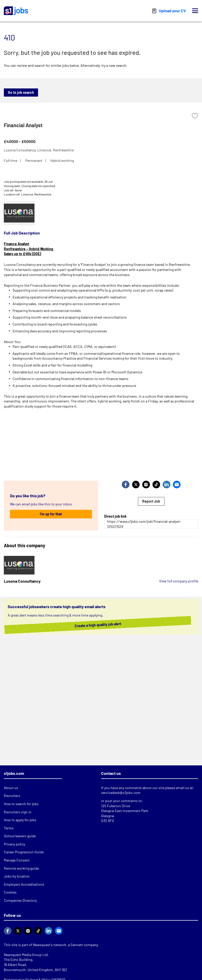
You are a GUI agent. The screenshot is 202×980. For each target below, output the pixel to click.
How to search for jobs (21, 804)
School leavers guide (20, 836)
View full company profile (179, 581)
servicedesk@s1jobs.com (121, 793)
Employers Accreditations (24, 884)
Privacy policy (14, 844)
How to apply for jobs (20, 820)
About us (11, 788)
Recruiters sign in (18, 812)
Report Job (151, 501)
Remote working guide (21, 868)
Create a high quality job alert (103, 625)
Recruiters (12, 796)
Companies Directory (20, 900)
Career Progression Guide (24, 852)
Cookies (10, 892)
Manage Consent (17, 860)
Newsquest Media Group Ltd (26, 955)
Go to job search (21, 92)
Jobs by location (17, 876)
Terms (9, 828)
